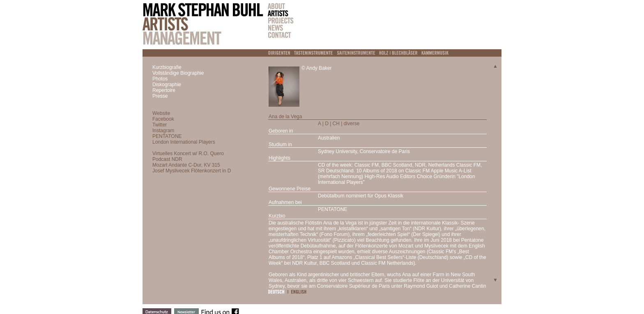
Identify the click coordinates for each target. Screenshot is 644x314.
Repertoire (164, 90)
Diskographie (167, 85)
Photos (160, 79)
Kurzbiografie (167, 67)
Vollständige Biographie (178, 73)
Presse (160, 96)
